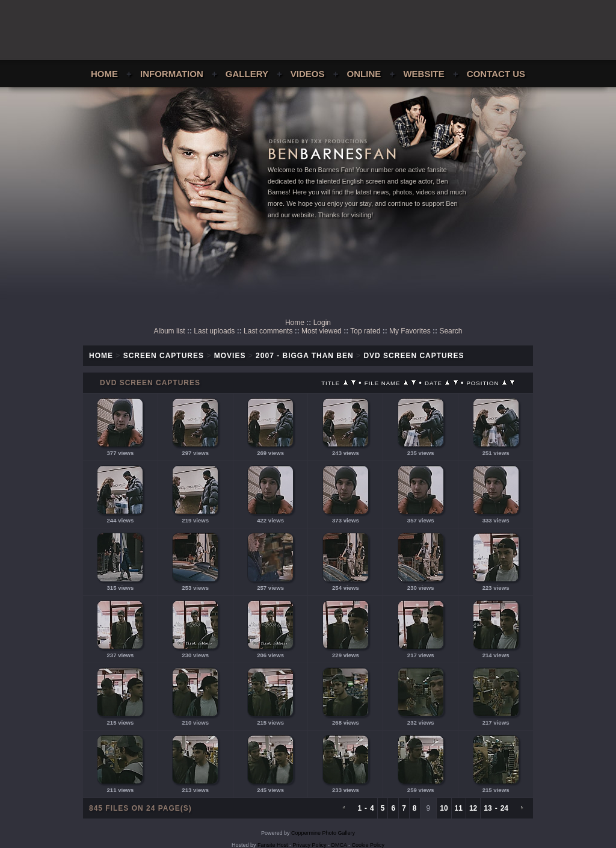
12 (473, 808)
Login (322, 323)
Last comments (268, 331)
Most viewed (322, 331)
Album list (170, 331)
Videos (308, 74)
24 (504, 808)
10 (444, 808)
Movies (230, 356)
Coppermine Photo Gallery (323, 833)
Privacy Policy (310, 845)
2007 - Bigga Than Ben (305, 356)
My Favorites (410, 331)
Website (423, 74)
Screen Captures (164, 356)
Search (451, 331)
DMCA (339, 845)
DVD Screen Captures (414, 356)
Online (364, 74)
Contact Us (496, 74)
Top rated (365, 331)
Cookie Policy (368, 845)
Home (104, 74)
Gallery (247, 74)
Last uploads (214, 331)
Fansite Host (273, 845)
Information (172, 74)
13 (488, 808)
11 (459, 808)
